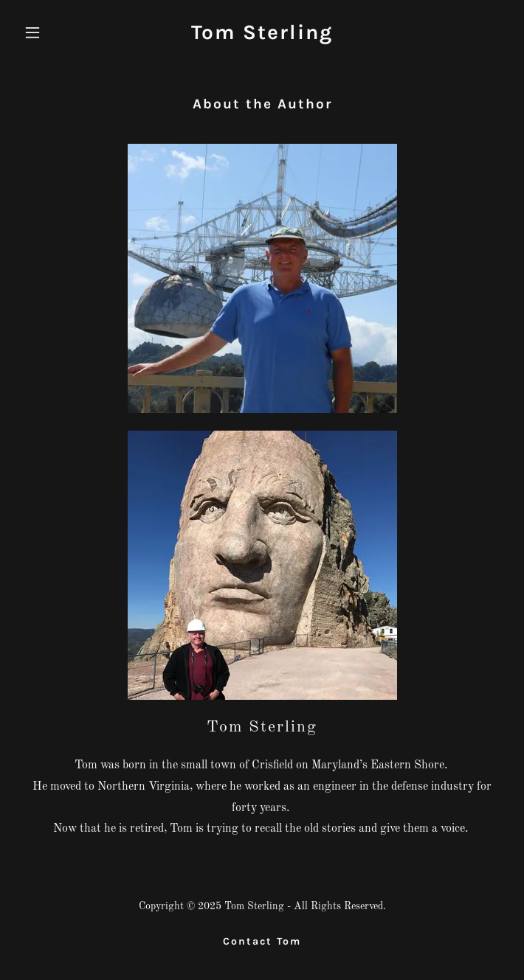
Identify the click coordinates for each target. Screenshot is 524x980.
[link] (262, 36)
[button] (54, 32)
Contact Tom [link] (262, 941)
